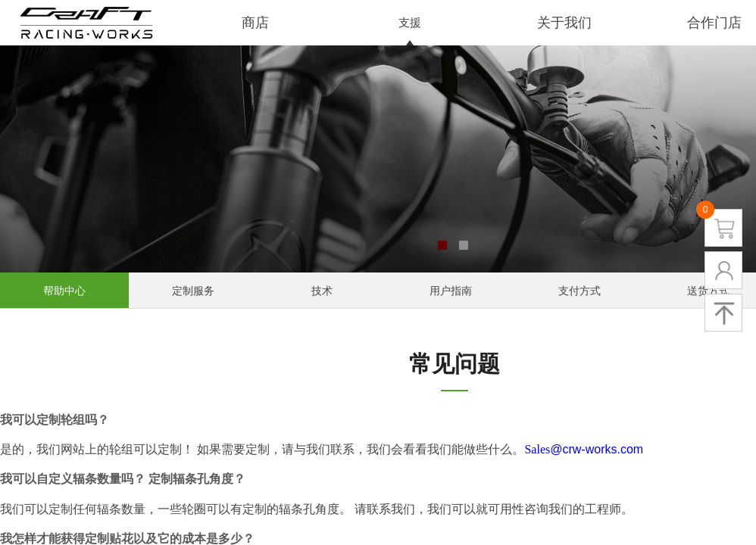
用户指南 (451, 291)
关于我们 (564, 23)
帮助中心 (64, 291)
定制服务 (193, 291)
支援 (410, 23)
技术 (322, 291)
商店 (255, 23)
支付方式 (579, 291)
